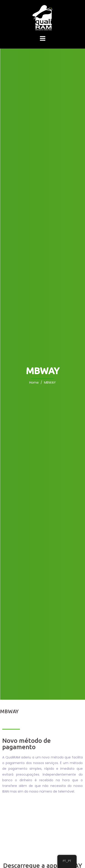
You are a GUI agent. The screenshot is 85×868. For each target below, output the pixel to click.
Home (34, 383)
